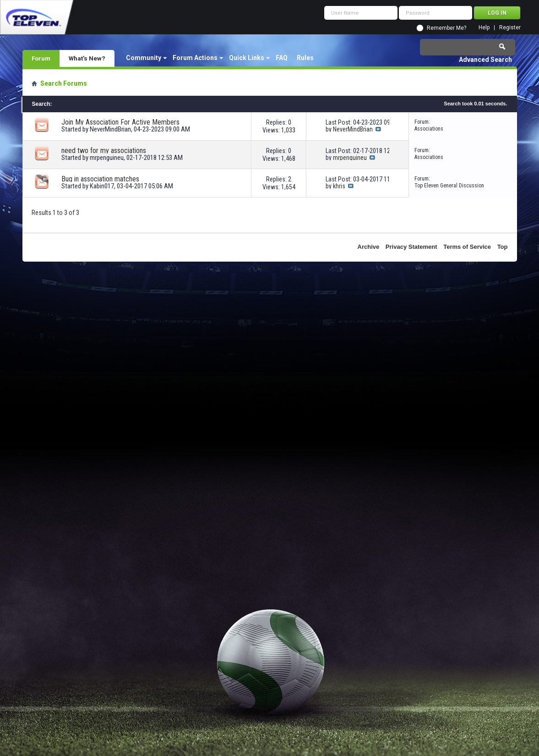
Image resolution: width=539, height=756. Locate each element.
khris (339, 186)
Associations (429, 129)
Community (144, 58)
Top (503, 247)
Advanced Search (485, 60)
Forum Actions (195, 58)
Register (510, 28)
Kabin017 (102, 186)
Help (484, 28)
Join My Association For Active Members (120, 122)
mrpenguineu (107, 158)
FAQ (282, 58)
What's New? (87, 58)
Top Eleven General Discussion (449, 186)
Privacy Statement (411, 247)
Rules (305, 58)
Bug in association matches (100, 179)
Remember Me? (446, 28)
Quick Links (247, 58)
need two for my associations (104, 151)
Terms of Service (467, 247)
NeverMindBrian (110, 129)
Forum (41, 58)
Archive (369, 247)
